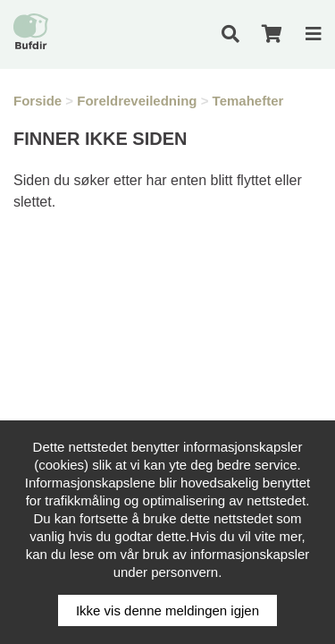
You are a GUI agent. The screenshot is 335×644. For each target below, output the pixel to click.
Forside (38, 101)
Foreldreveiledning (137, 101)
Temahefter (248, 101)
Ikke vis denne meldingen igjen (167, 610)
